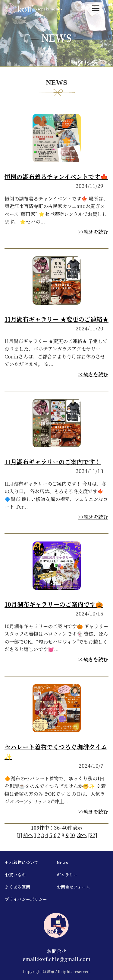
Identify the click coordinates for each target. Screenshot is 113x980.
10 (72, 835)
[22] (93, 835)
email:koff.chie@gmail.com (56, 959)
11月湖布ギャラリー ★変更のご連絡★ (56, 319)
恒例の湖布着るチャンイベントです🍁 (56, 177)
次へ (82, 835)
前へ (28, 835)
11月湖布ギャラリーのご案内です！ (53, 462)
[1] (19, 835)
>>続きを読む (93, 232)
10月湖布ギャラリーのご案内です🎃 (54, 604)
